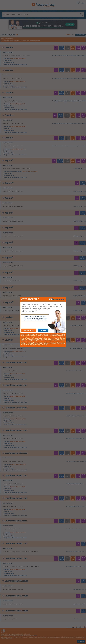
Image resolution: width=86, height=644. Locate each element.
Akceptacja (29, 330)
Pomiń (43, 330)
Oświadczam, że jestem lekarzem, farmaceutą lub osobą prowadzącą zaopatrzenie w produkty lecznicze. (36, 318)
